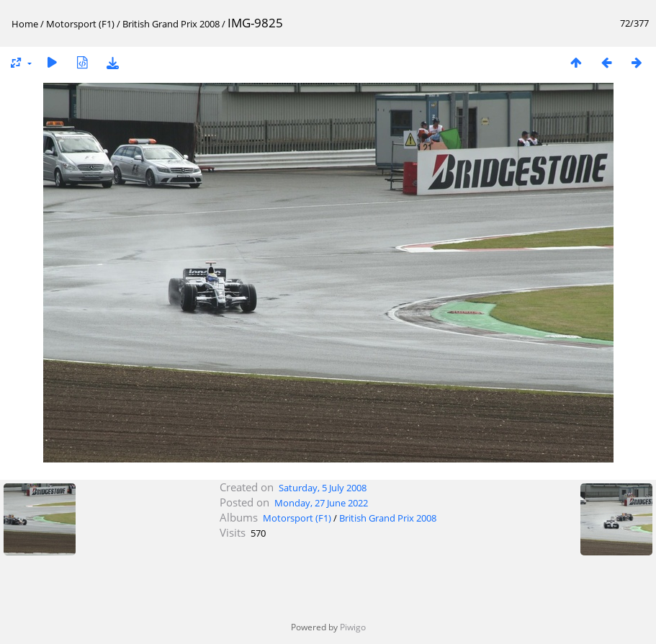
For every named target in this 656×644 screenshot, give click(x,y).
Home (25, 24)
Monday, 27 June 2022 (321, 503)
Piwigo (353, 627)
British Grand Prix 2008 (171, 24)
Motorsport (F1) (80, 24)
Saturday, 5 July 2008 (323, 488)
